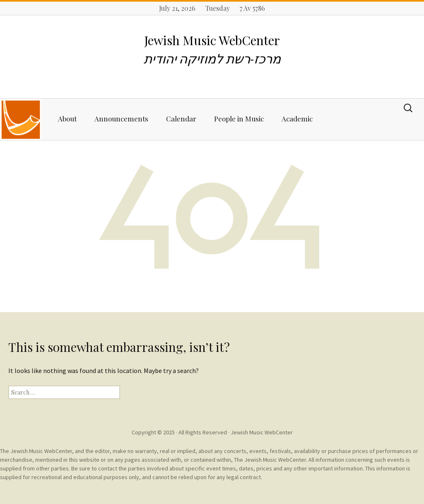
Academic (297, 119)
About (67, 119)
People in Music (239, 119)
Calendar (181, 119)
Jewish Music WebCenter (262, 432)
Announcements (121, 119)
